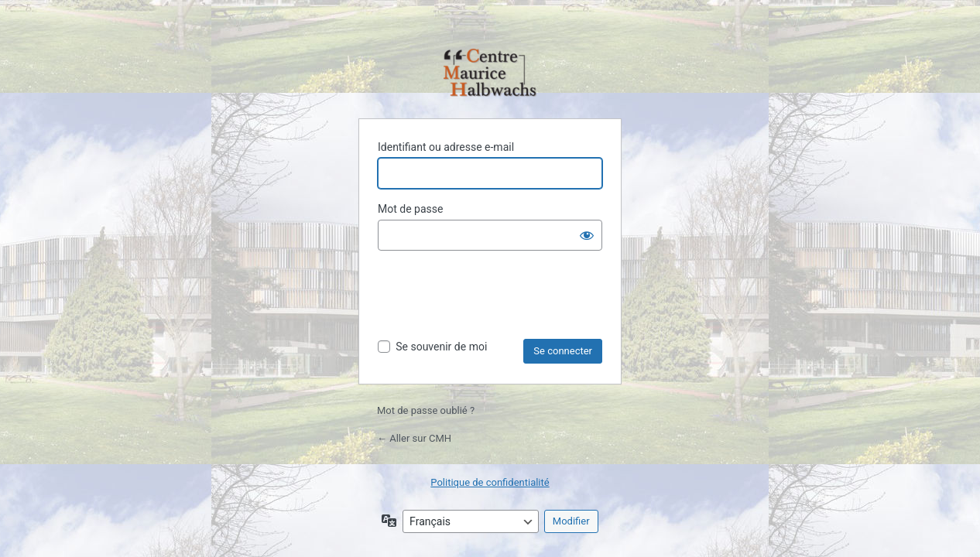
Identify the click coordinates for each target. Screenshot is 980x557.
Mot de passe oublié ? (426, 410)
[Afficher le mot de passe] (587, 235)
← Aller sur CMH (414, 438)
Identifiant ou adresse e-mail (446, 147)
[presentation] (495, 301)
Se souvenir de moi (441, 347)
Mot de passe (410, 209)
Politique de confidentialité (490, 482)
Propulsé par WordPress (490, 74)
